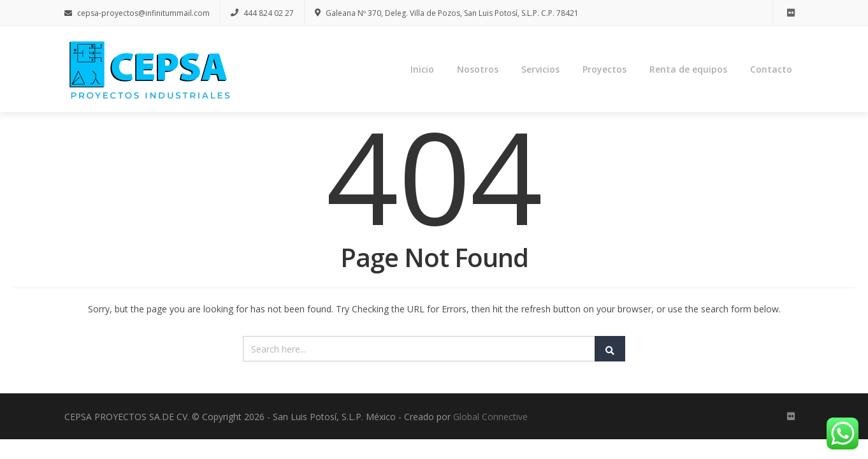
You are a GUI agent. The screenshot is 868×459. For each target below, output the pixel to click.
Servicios (540, 70)
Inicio (422, 70)
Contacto (771, 70)
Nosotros (478, 70)
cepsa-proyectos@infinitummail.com (137, 13)
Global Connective (490, 419)
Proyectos (604, 70)
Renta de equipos (688, 70)
